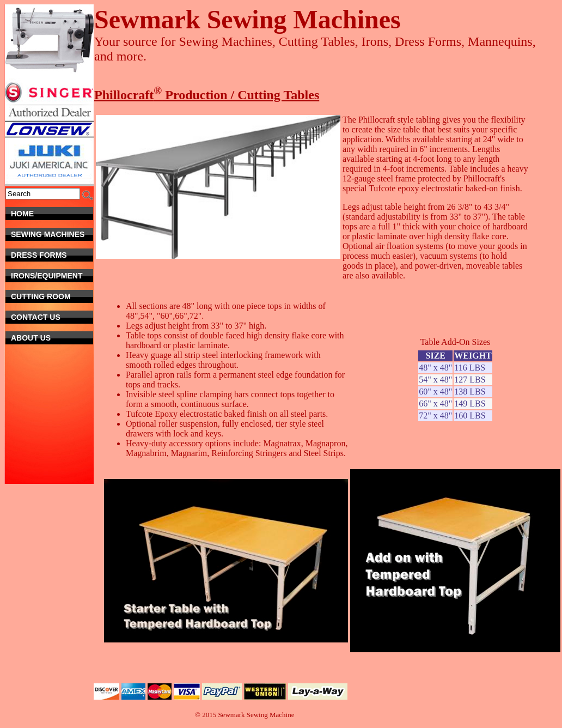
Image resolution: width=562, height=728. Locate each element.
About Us (52, 338)
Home (52, 214)
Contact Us (48, 317)
